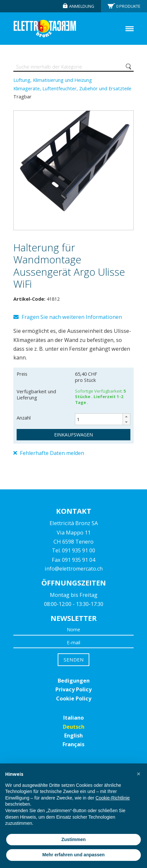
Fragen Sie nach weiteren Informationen (68, 317)
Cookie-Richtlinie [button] (113, 798)
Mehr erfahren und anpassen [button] (73, 855)
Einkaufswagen (73, 434)
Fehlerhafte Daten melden (49, 453)
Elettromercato (45, 29)
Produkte (128, 6)
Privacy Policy (73, 689)
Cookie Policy (74, 698)
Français (73, 744)
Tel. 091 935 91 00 (73, 550)
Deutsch (74, 727)
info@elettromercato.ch (74, 569)
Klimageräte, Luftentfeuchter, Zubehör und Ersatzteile (72, 88)
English (73, 736)
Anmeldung (82, 6)
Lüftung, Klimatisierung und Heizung (53, 80)
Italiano (73, 718)
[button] (126, 416)
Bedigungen (74, 681)
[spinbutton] (103, 419)
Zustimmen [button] (73, 839)
